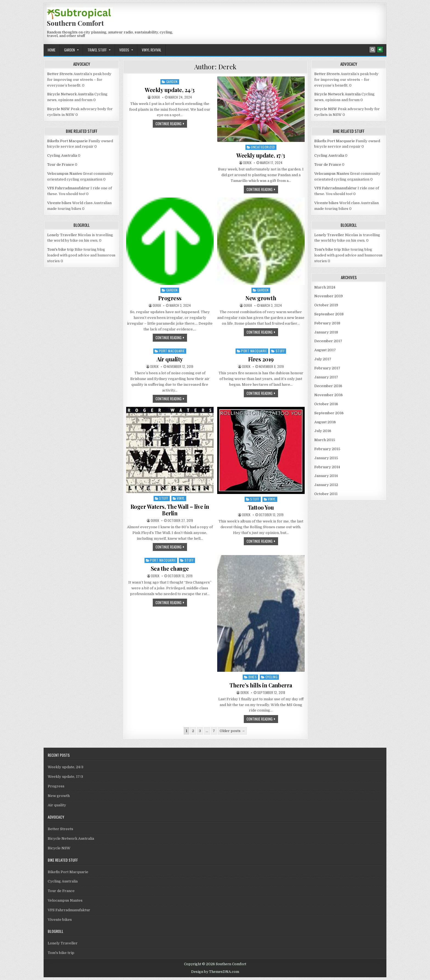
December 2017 (328, 341)
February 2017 (327, 368)
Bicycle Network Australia (70, 94)
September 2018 (329, 314)
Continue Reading (171, 124)
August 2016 (325, 422)
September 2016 (329, 413)
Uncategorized (263, 147)
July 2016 (323, 431)
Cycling (272, 677)
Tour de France (61, 165)
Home (52, 50)
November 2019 (329, 296)
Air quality (170, 359)
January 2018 (326, 332)
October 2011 (326, 494)
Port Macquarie (172, 351)
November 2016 (329, 395)
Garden (70, 50)
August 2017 (325, 350)
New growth (261, 298)
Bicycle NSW (59, 109)
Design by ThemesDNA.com (215, 972)
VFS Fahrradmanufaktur (68, 188)
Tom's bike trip (60, 249)
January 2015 (326, 458)
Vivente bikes (59, 203)
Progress (170, 298)
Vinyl (181, 498)
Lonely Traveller (62, 235)
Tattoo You (261, 507)
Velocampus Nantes (65, 174)
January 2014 (326, 476)
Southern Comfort (75, 23)
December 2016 (328, 386)
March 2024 (325, 287)
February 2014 (327, 467)
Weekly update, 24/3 (170, 90)
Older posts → (232, 731)
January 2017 (326, 377)
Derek (156, 97)
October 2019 (326, 305)
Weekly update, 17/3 (261, 155)
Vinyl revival (152, 50)
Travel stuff (97, 50)
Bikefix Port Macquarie (67, 141)
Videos (124, 50)
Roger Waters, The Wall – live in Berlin (170, 510)
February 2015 (327, 449)
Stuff (280, 351)
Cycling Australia (62, 155)
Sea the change (170, 568)
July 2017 (323, 359)
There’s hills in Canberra (261, 685)
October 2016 (326, 404)
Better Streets (60, 74)
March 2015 (325, 440)
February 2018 (327, 323)
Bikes (253, 677)
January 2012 (326, 485)
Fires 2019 (261, 359)
